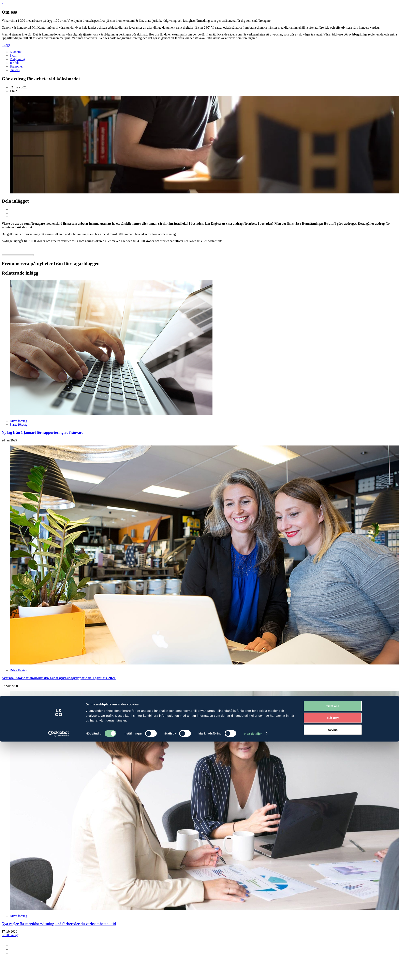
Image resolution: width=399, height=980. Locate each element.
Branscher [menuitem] (16, 66)
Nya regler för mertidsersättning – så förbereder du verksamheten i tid (59, 924)
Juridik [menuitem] (14, 63)
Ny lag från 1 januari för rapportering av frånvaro (42, 432)
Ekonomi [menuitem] (16, 52)
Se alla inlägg (10, 935)
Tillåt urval (333, 533)
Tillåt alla (333, 521)
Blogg (6, 45)
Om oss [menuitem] (15, 70)
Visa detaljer (253, 549)
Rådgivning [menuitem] (17, 59)
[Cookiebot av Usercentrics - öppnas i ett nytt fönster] (59, 549)
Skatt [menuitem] (13, 55)
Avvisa (333, 545)
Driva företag (18, 421)
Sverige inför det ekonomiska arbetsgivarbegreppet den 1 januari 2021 (59, 678)
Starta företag (19, 425)
